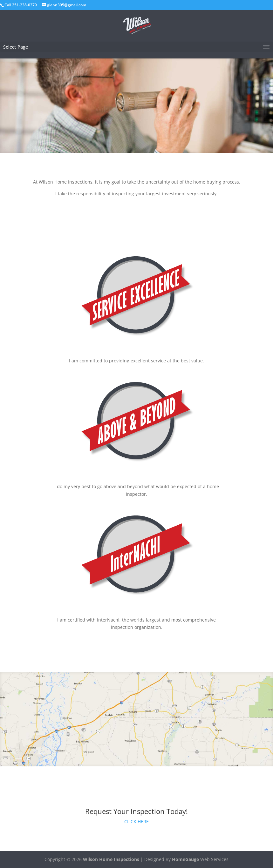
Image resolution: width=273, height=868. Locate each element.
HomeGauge (185, 859)
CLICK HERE (136, 821)
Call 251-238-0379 (21, 5)
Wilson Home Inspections (111, 859)
